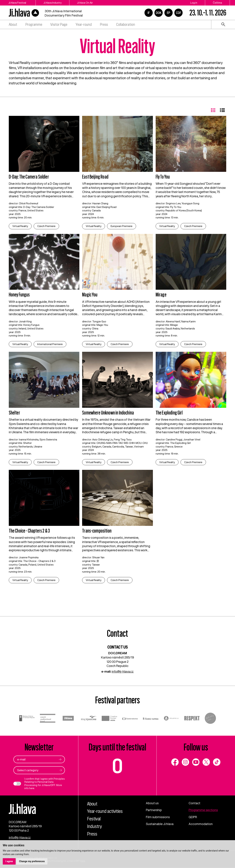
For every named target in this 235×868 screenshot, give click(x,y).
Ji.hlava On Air (86, 3)
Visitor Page (59, 24)
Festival (94, 819)
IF (149, 13)
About (13, 24)
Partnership (154, 810)
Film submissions (158, 817)
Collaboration (126, 24)
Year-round (84, 24)
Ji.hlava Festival (17, 3)
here (32, 788)
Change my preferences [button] (32, 861)
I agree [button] (9, 861)
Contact (195, 803)
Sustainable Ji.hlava (160, 824)
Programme (34, 24)
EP (169, 13)
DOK (159, 13)
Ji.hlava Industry (53, 3)
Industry (94, 826)
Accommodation (201, 824)
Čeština (217, 3)
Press (104, 24)
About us (152, 803)
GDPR (193, 817)
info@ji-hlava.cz (123, 671)
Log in (194, 3)
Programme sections (203, 810)
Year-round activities (105, 811)
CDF (179, 13)
